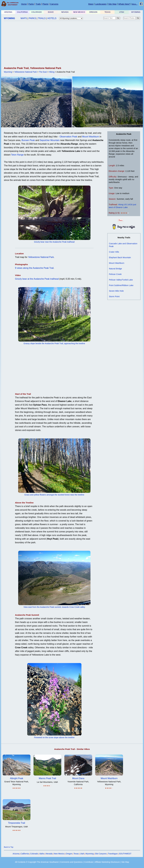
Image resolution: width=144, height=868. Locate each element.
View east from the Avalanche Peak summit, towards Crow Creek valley (54, 607)
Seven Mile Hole (116, 291)
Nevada (49, 854)
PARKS (32, 18)
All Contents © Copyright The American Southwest (37, 862)
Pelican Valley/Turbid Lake (121, 280)
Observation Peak (68, 137)
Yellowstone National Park (25, 72)
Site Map (112, 4)
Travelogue (113, 854)
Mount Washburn (91, 137)
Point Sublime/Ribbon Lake (121, 285)
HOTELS (52, 18)
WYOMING (136, 12)
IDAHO (51, 12)
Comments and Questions (71, 862)
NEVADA (65, 12)
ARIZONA (8, 12)
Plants (45, 4)
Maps (91, 4)
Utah (82, 854)
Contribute (89, 862)
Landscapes (101, 4)
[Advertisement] (71, 44)
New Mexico (59, 854)
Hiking (52, 72)
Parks (31, 4)
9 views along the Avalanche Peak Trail (34, 268)
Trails (38, 4)
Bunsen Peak (28, 140)
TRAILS (42, 18)
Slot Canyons (101, 854)
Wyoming (8, 72)
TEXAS (108, 12)
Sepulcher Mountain (50, 140)
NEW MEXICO (79, 12)
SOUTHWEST (125, 854)
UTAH (122, 12)
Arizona (16, 854)
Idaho (42, 854)
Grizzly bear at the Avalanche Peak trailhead (37, 279)
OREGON (93, 12)
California (25, 854)
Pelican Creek (115, 274)
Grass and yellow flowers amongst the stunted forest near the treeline (54, 495)
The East (43, 72)
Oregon (69, 854)
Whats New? (124, 4)
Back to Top (9, 847)
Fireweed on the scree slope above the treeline (54, 737)
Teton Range (17, 155)
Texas (76, 854)
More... (135, 4)
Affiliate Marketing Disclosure (107, 862)
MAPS (24, 18)
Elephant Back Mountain (120, 257)
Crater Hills (114, 252)
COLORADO (37, 12)
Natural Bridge (115, 269)
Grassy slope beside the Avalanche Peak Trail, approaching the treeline (54, 343)
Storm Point (114, 296)
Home (24, 4)
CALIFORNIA (22, 12)
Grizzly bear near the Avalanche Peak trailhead (54, 242)
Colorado (34, 854)
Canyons (54, 4)
